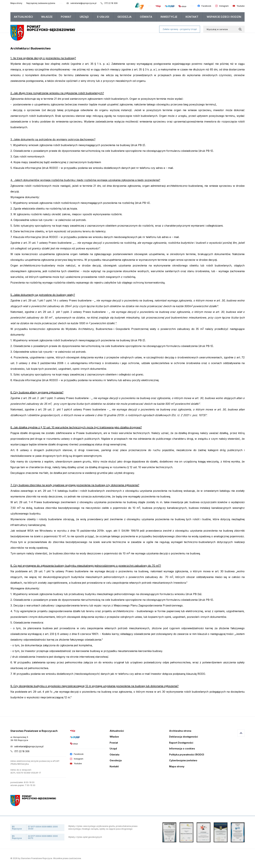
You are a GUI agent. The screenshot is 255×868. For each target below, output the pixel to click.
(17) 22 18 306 (111, 3)
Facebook (206, 6)
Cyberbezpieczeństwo (183, 761)
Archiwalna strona (180, 731)
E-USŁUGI (103, 17)
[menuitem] (23, 17)
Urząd (84, 17)
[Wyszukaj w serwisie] (241, 29)
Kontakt (192, 17)
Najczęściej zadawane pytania (41, 3)
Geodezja (124, 17)
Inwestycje (169, 17)
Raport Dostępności (181, 743)
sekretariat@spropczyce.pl (83, 3)
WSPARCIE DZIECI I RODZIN (224, 17)
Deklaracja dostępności (184, 737)
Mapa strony (16, 3)
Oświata (146, 17)
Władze (47, 17)
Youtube (241, 6)
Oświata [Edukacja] (114, 755)
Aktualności (23, 17)
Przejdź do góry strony (241, 733)
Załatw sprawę (180, 29)
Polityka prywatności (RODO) (187, 755)
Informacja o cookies (182, 749)
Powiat (66, 17)
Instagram (224, 6)
